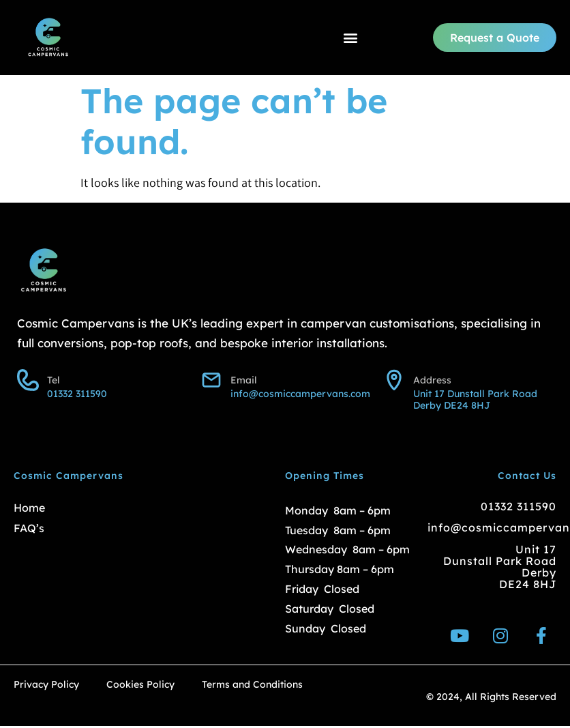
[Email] (211, 380)
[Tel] (28, 380)
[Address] (394, 380)
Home (29, 508)
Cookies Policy (140, 685)
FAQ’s (29, 528)
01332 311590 (519, 506)
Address (432, 380)
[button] (350, 38)
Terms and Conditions (252, 685)
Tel (54, 380)
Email (244, 380)
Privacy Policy (46, 685)
